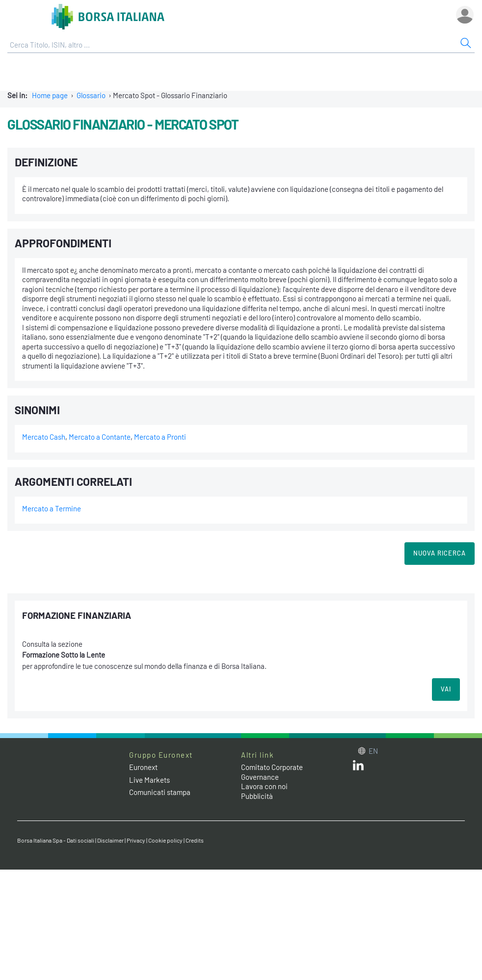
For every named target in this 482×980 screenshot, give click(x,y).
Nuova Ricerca (440, 553)
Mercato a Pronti (160, 437)
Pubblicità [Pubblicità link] (257, 796)
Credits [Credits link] (195, 840)
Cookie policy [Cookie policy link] (165, 840)
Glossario (91, 95)
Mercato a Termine (52, 508)
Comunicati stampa (160, 792)
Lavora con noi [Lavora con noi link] (264, 786)
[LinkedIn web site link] (358, 768)
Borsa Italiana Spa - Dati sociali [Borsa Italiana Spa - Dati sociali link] (56, 840)
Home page (50, 95)
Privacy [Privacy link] (136, 840)
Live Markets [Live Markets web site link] (149, 780)
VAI (446, 689)
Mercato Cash (44, 437)
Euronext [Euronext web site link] (143, 767)
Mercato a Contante (100, 437)
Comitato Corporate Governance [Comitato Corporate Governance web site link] (272, 772)
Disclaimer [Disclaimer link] (110, 840)
